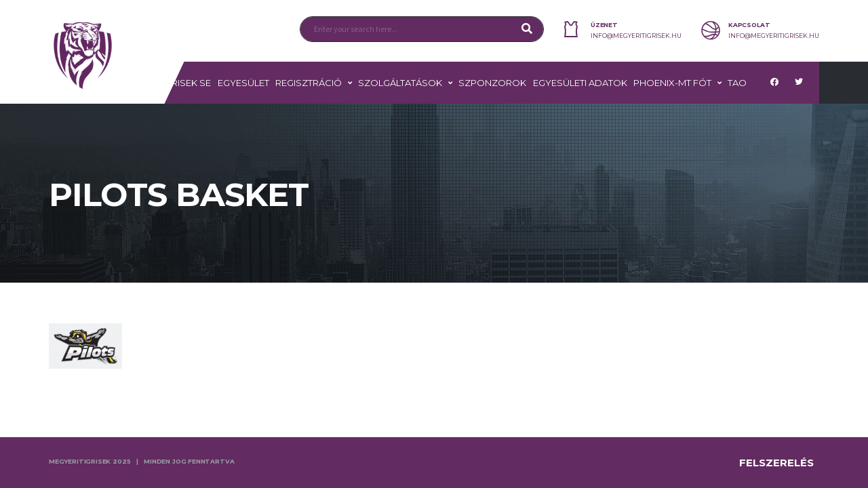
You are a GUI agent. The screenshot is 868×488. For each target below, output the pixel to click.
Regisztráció (309, 83)
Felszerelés (776, 463)
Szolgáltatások (400, 83)
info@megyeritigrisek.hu (636, 36)
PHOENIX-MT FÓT (672, 83)
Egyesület (243, 83)
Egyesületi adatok (580, 83)
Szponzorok (492, 83)
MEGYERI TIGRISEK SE (163, 83)
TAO (737, 83)
